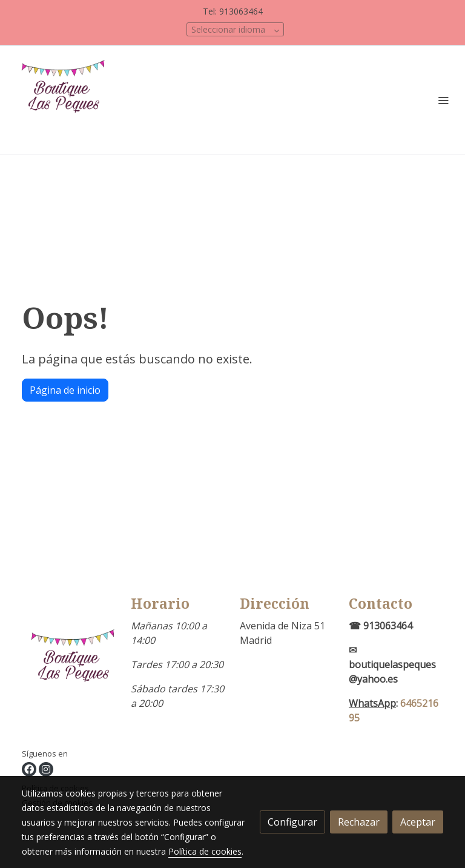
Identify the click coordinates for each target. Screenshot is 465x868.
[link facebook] (29, 769)
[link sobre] (69, 672)
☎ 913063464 (381, 626)
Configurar (292, 822)
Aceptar (418, 822)
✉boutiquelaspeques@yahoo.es (392, 664)
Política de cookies (205, 851)
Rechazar (359, 822)
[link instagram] (46, 769)
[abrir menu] (443, 100)
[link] (67, 100)
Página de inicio (65, 390)
